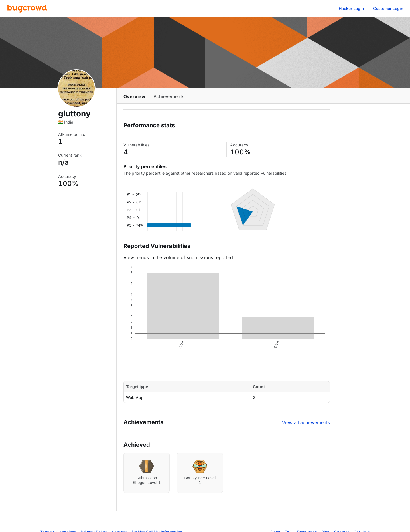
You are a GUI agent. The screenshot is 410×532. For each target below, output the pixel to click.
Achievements (169, 96)
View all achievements (306, 422)
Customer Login (388, 8)
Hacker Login (351, 8)
